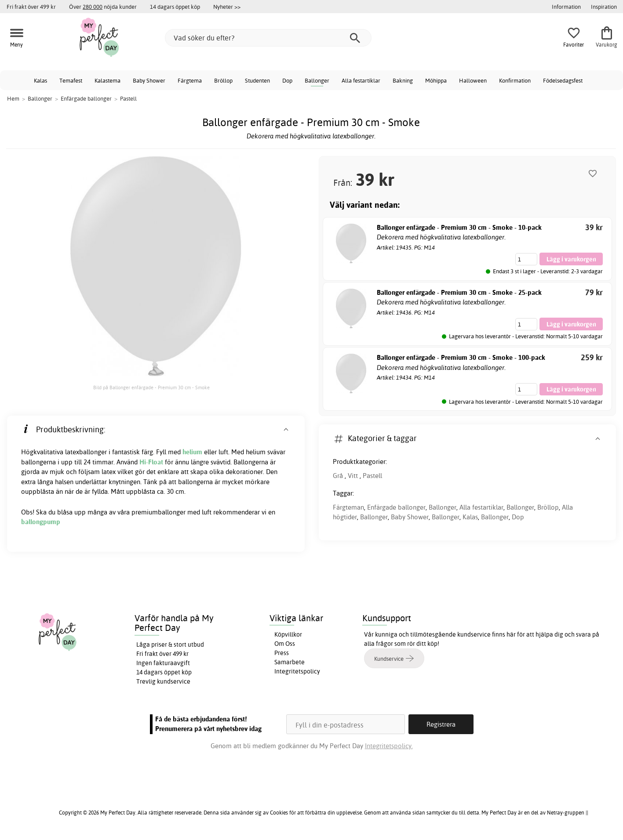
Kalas (40, 80)
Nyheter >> (227, 7)
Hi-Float (151, 462)
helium (192, 452)
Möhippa (436, 80)
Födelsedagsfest (563, 80)
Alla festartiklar (361, 80)
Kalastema (107, 80)
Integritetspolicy (297, 671)
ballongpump (41, 522)
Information (566, 7)
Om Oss (285, 644)
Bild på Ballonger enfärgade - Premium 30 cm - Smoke (151, 387)
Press (282, 653)
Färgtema (190, 80)
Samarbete (290, 662)
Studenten (257, 80)
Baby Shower (149, 80)
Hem (13, 98)
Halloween (473, 80)
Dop (287, 80)
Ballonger (317, 80)
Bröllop (223, 80)
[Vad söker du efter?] (268, 38)
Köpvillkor (288, 634)
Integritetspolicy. (389, 746)
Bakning (403, 80)
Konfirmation (515, 80)
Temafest (71, 80)
